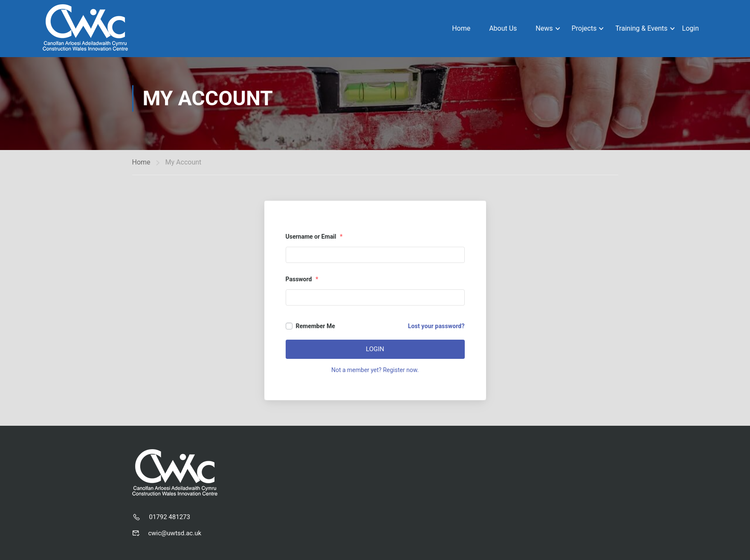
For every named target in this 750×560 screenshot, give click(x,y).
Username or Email (314, 237)
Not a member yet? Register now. (375, 370)
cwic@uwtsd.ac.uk (175, 533)
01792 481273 (170, 517)
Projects (584, 28)
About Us (503, 28)
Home (461, 28)
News (544, 28)
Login (691, 28)
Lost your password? (436, 326)
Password (302, 279)
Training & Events (641, 28)
